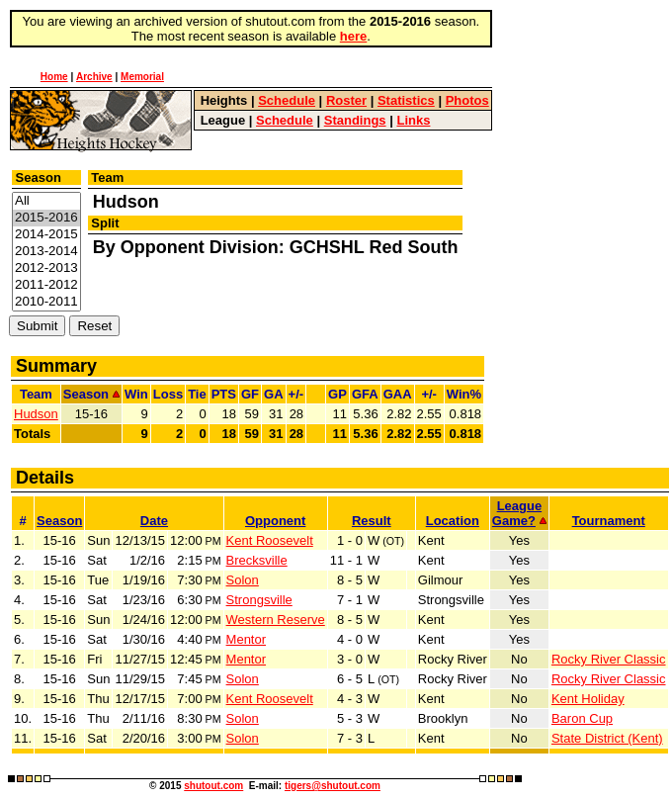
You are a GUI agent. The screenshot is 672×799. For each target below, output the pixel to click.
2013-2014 (46, 252)
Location (453, 521)
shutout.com (213, 786)
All (46, 201)
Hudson (36, 414)
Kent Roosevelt (270, 540)
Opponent (275, 521)
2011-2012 (46, 285)
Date (154, 521)
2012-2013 (46, 268)
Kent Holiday (588, 699)
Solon (243, 580)
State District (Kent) (607, 738)
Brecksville (257, 560)
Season (59, 521)
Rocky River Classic (609, 659)
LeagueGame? (519, 513)
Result (372, 521)
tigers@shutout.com (333, 786)
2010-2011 (46, 302)
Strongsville (259, 600)
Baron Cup (582, 718)
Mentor (246, 639)
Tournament (609, 521)
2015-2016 (46, 218)
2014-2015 (46, 235)
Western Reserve (276, 620)
